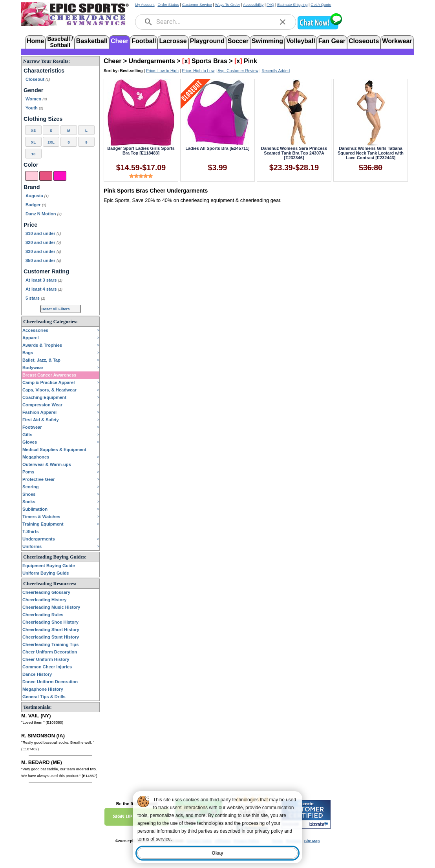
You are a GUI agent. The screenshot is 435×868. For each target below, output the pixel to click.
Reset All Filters (56, 309)
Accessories (35, 330)
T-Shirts (31, 531)
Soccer (238, 41)
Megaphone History (43, 689)
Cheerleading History (45, 600)
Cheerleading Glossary (46, 592)
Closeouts (364, 41)
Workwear (397, 41)
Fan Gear (332, 41)
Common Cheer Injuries (47, 667)
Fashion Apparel (39, 412)
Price (30, 225)
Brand (32, 187)
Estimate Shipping (292, 5)
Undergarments (39, 539)
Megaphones (36, 457)
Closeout (38, 79)
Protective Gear (39, 479)
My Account (145, 5)
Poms (28, 472)
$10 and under (43, 233)
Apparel (31, 338)
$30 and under (43, 251)
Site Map (312, 841)
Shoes (29, 494)
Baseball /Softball (60, 41)
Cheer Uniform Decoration (50, 652)
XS (34, 130)
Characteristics (44, 71)
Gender (33, 90)
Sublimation (35, 509)
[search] (148, 22)
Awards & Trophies (42, 345)
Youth (34, 108)
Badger (36, 205)
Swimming (267, 41)
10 (34, 154)
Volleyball (301, 41)
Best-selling (132, 71)
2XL (51, 142)
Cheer (120, 41)
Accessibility (253, 5)
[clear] (283, 22)
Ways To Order (228, 5)
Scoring (31, 487)
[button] (320, 28)
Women (36, 99)
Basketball (92, 41)
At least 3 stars (44, 280)
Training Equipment (43, 524)
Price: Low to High (162, 71)
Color (31, 165)
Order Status (168, 5)
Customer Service (197, 5)
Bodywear (33, 368)
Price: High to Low (198, 71)
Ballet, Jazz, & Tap (41, 360)
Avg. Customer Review (238, 71)
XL (33, 142)
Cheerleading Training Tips (50, 644)
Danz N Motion (44, 214)
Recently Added (276, 71)
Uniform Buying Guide (46, 573)
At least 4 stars (44, 289)
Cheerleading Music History (51, 607)
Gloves (30, 442)
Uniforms (32, 546)
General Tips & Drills (44, 697)
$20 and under (43, 242)
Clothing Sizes (43, 119)
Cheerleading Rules (43, 615)
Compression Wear (42, 405)
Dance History (37, 674)
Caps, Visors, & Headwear (49, 390)
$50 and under (43, 260)
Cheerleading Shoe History (50, 622)
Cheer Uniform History (46, 659)
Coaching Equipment (44, 397)
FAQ (270, 5)
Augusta (37, 196)
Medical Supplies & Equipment (54, 449)
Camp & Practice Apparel (48, 382)
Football (144, 41)
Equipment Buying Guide (49, 566)
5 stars (35, 298)
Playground (207, 41)
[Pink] (32, 176)
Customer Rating (46, 271)
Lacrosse (173, 41)
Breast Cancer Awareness (49, 375)
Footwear (32, 427)
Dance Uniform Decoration (50, 682)
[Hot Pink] (60, 176)
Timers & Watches (41, 517)
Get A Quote (321, 5)
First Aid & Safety (41, 420)
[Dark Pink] (46, 176)
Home (35, 41)
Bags (28, 353)
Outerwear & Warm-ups (47, 464)
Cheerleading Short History (51, 630)
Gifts (27, 435)
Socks (29, 502)
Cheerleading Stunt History (51, 637)
